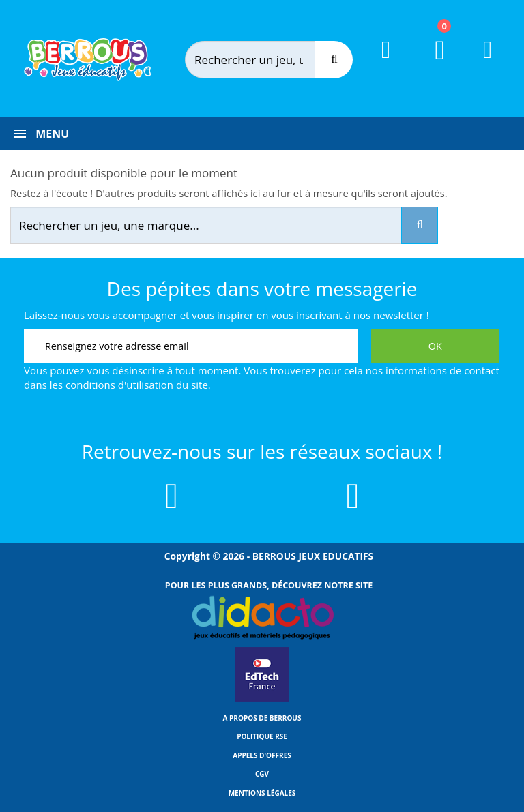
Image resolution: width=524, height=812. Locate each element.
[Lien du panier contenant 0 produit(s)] (432, 63)
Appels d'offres (262, 755)
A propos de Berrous (262, 718)
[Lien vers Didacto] (262, 618)
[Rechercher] (265, 60)
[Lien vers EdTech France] (262, 699)
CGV (262, 774)
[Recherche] (334, 60)
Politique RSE (262, 736)
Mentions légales (262, 793)
